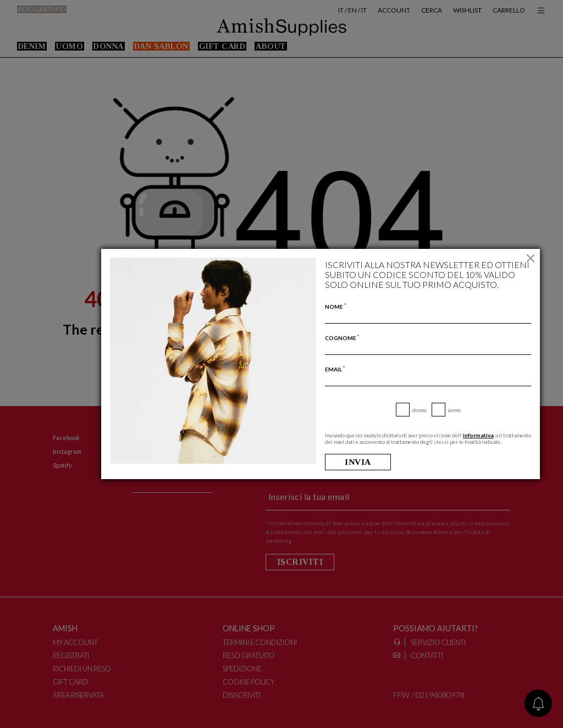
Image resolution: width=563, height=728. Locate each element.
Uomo (454, 410)
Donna (419, 410)
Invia (358, 462)
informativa (478, 435)
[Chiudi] (530, 259)
